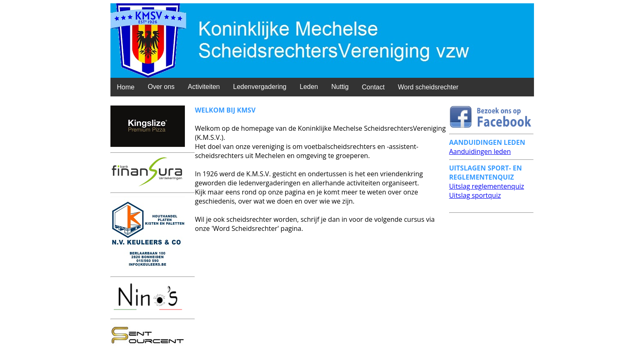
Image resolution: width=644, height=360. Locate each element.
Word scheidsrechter (428, 87)
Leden (309, 87)
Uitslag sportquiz (475, 195)
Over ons (161, 87)
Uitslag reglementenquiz (487, 186)
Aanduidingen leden (480, 151)
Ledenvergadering (260, 87)
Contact (373, 87)
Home (126, 87)
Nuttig (340, 87)
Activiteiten (204, 87)
